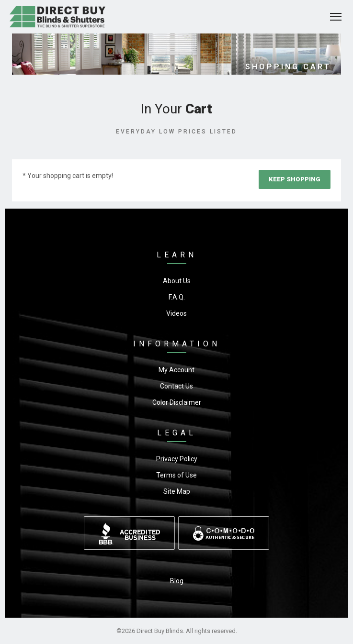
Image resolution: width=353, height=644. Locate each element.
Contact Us (176, 386)
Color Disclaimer (177, 402)
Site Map (177, 491)
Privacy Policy (177, 459)
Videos (176, 313)
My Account (176, 370)
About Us (177, 281)
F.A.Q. (177, 297)
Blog (177, 581)
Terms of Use (176, 475)
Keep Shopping (295, 179)
